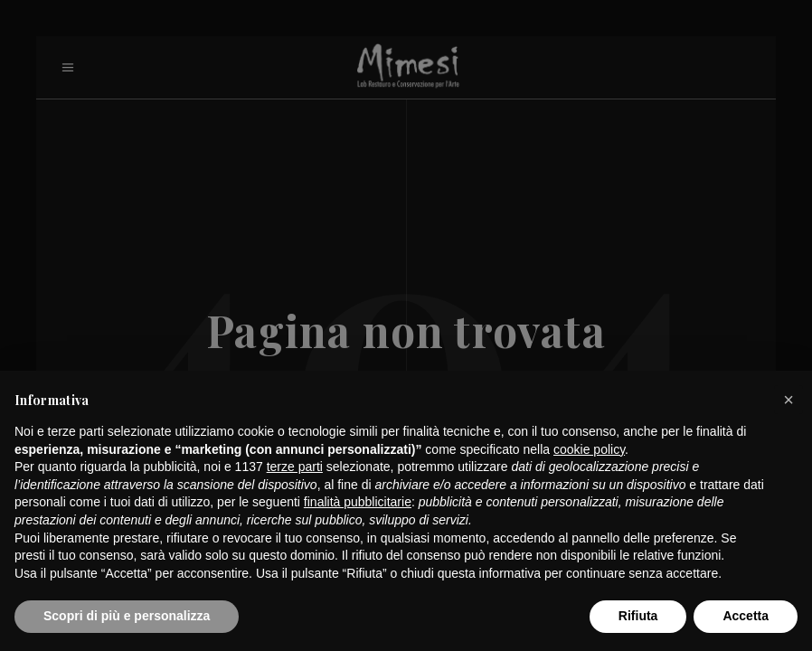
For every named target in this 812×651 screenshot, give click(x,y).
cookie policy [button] (589, 449)
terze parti (295, 467)
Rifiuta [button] (638, 616)
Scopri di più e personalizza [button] (127, 616)
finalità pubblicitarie (358, 502)
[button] (788, 400)
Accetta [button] (746, 616)
